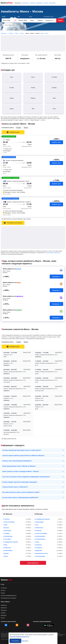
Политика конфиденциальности (9, 596)
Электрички (52, 3)
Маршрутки (39, 3)
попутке (19, 269)
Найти (60, 21)
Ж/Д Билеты (26, 3)
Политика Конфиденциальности (19, 637)
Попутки (46, 3)
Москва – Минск (44, 33)
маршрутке (20, 296)
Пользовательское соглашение (8, 598)
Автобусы (33, 3)
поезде (18, 283)
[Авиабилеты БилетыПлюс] (7, 580)
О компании (4, 588)
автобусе (19, 310)
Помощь (3, 593)
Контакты (3, 590)
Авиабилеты (18, 3)
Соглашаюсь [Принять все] (15, 641)
